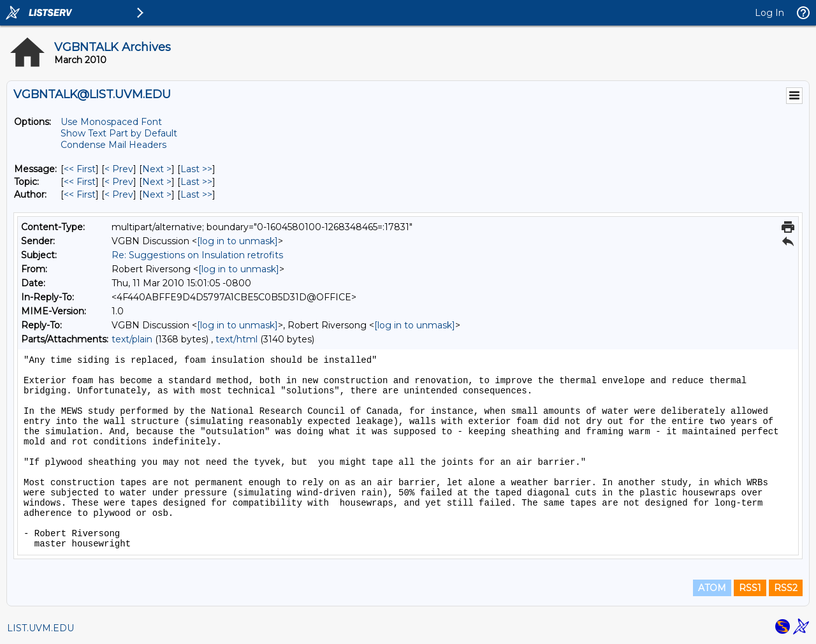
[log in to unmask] (237, 241)
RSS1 (750, 588)
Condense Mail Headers (113, 145)
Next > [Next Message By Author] (157, 194)
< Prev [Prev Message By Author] (119, 194)
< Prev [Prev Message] (119, 169)
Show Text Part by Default (119, 133)
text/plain (132, 339)
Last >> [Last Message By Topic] (196, 182)
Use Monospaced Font (111, 122)
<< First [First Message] (80, 169)
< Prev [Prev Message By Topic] (119, 182)
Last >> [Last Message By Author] (196, 194)
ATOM (712, 588)
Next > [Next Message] (157, 169)
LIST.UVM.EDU (40, 628)
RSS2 (786, 588)
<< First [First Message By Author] (80, 194)
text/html (237, 339)
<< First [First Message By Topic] (80, 182)
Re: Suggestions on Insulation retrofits (197, 255)
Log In (769, 13)
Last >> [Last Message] (196, 169)
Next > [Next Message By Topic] (157, 182)
